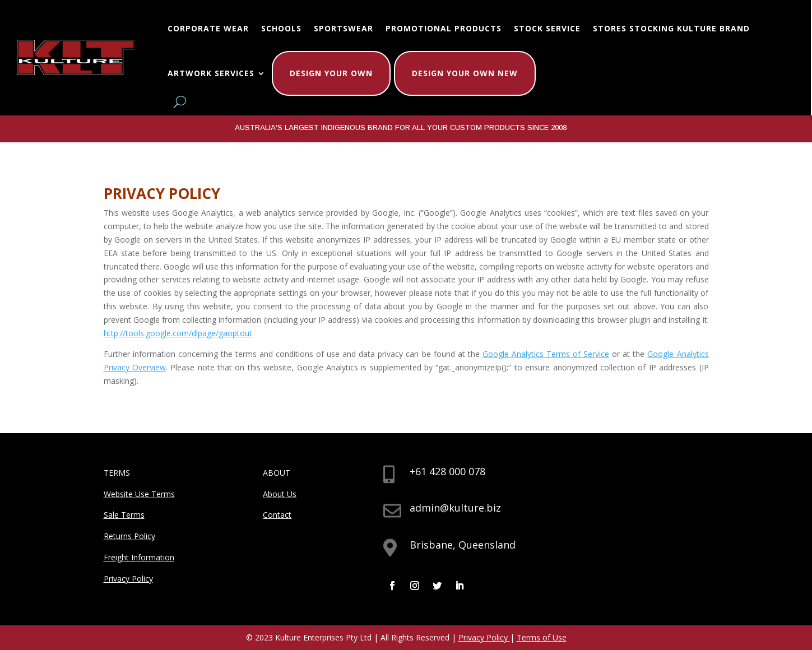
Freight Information (139, 557)
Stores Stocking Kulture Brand (671, 28)
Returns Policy (129, 536)
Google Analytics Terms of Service (546, 354)
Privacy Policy (128, 579)
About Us (280, 494)
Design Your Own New (465, 73)
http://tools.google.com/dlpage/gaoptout (178, 333)
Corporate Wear (208, 28)
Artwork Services (211, 73)
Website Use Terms (139, 494)
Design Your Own (331, 73)
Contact (277, 515)
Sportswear (344, 28)
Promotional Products (444, 28)
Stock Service (547, 28)
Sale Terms (124, 515)
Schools (281, 28)
